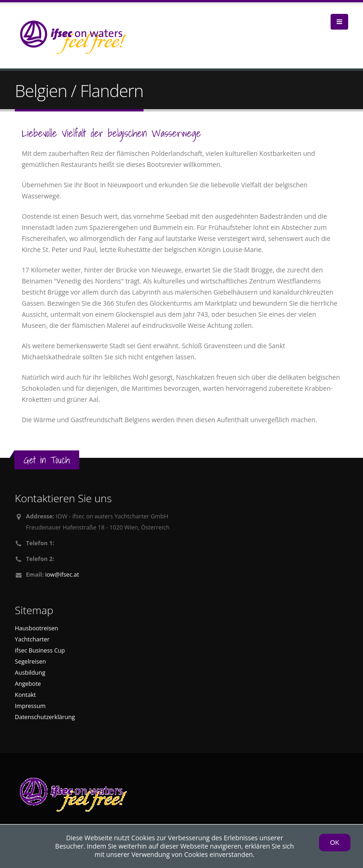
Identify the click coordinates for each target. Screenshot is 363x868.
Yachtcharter (32, 639)
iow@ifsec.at (62, 575)
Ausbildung (30, 673)
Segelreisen (30, 662)
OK (335, 843)
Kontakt (25, 695)
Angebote (28, 684)
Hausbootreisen (37, 628)
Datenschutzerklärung (45, 717)
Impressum (30, 706)
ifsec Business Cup (40, 650)
